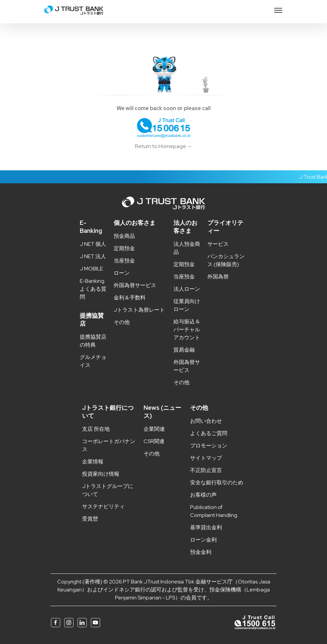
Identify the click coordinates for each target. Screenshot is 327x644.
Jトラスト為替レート (139, 310)
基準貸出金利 (206, 527)
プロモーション (209, 446)
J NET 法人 (93, 256)
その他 (122, 322)
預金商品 (124, 236)
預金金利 (201, 552)
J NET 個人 (93, 244)
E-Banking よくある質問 (93, 289)
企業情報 (93, 462)
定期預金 (124, 248)
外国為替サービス (135, 285)
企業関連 (154, 429)
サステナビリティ (103, 506)
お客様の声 (203, 495)
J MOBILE (91, 269)
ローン (122, 273)
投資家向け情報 (101, 474)
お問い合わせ (206, 421)
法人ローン (187, 289)
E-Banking (91, 227)
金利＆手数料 (130, 298)
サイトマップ (206, 458)
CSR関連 (154, 441)
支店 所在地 (96, 429)
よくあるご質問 (209, 433)
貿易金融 (184, 350)
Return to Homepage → (164, 146)
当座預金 (124, 261)
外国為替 (218, 277)
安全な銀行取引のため (217, 483)
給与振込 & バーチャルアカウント (187, 329)
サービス (218, 244)
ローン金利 (203, 540)
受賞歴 (90, 519)
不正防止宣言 (206, 470)
